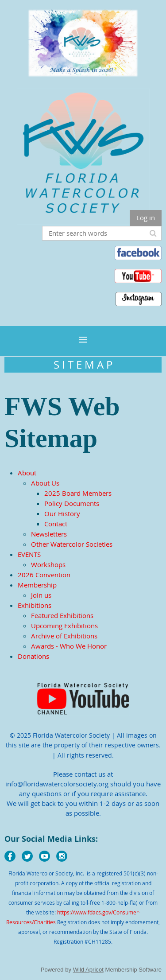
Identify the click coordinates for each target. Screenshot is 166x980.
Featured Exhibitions (62, 615)
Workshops (48, 564)
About (27, 473)
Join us (41, 595)
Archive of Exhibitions (64, 636)
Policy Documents (72, 503)
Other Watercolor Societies (72, 544)
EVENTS (29, 554)
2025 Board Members (78, 493)
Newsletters (49, 534)
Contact (56, 524)
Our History (62, 513)
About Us (45, 483)
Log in (146, 218)
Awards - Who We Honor (69, 646)
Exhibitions (35, 605)
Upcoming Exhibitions (64, 626)
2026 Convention (44, 575)
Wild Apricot (88, 970)
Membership (37, 585)
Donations (33, 656)
